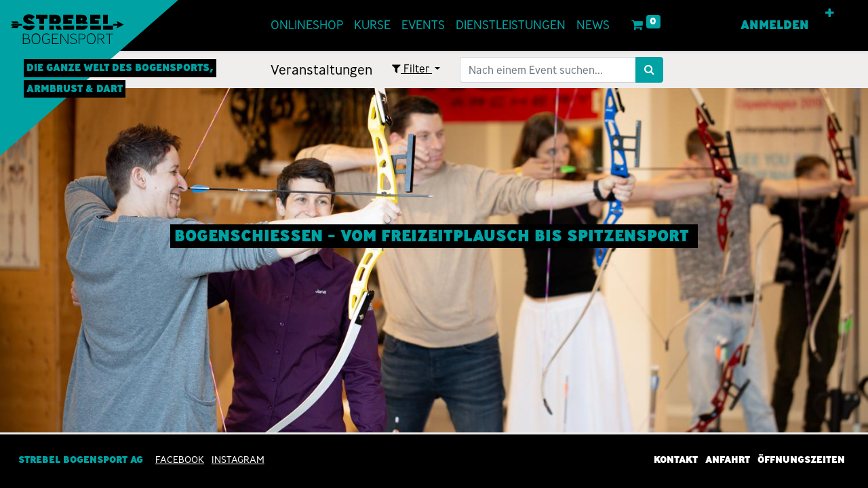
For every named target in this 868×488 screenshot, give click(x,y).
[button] (830, 14)
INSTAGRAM (238, 460)
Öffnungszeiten (801, 460)
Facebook (180, 460)
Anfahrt (728, 460)
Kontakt (676, 460)
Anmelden (775, 25)
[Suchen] (649, 70)
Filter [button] (412, 69)
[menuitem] (307, 25)
